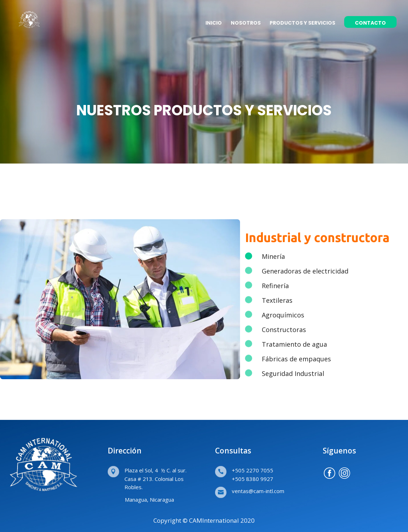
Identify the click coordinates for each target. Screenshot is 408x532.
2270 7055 (260, 470)
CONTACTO (370, 23)
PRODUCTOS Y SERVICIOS (302, 23)
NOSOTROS (246, 23)
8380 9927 (260, 479)
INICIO (214, 23)
